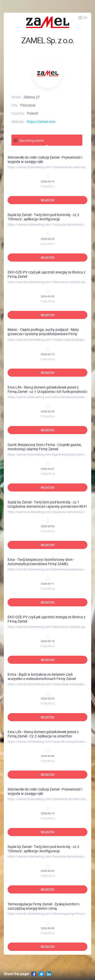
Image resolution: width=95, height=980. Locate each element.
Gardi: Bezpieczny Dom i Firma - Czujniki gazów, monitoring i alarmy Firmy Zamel (45, 447)
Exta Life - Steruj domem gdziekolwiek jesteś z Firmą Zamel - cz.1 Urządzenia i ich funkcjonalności (47, 389)
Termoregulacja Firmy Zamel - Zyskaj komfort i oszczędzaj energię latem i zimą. (44, 906)
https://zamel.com (41, 122)
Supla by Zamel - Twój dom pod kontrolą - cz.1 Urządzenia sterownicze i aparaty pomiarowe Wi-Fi (47, 504)
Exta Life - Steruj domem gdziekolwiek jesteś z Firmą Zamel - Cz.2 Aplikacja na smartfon (43, 734)
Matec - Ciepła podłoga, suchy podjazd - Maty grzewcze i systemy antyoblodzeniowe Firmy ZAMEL (43, 334)
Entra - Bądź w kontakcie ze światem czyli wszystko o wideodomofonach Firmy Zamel (42, 676)
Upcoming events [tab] (29, 140)
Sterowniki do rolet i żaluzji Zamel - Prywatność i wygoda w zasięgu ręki (45, 159)
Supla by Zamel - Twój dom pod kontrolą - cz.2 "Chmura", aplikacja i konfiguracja (43, 217)
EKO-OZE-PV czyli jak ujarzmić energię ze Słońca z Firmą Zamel (46, 274)
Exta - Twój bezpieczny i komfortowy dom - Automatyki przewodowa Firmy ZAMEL (41, 562)
